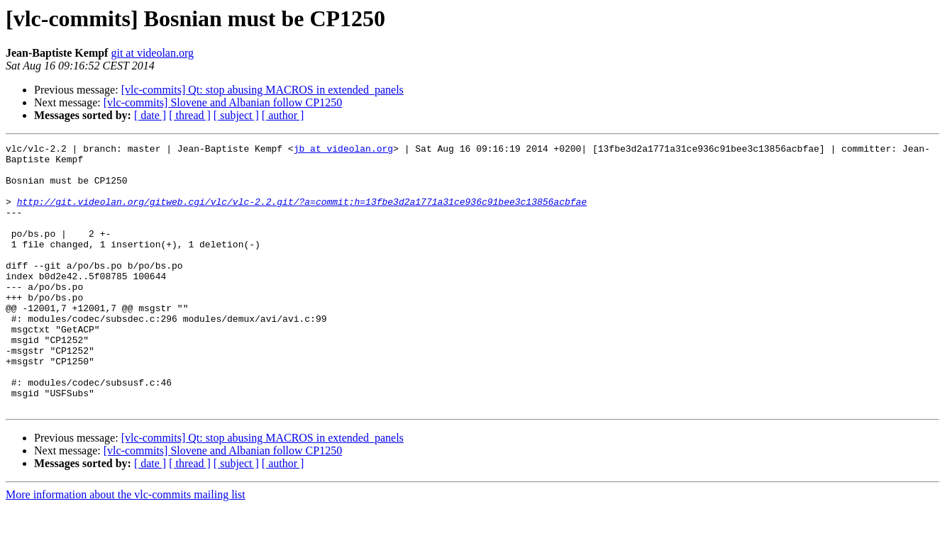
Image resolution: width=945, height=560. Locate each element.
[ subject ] (236, 115)
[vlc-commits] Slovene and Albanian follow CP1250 (223, 102)
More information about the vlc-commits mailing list (126, 548)
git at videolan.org (152, 53)
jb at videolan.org (343, 150)
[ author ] (283, 115)
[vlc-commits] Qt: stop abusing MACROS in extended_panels (262, 90)
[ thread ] (190, 115)
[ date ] (150, 115)
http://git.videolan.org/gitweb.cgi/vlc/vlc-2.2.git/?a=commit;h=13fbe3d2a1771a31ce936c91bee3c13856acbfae (302, 214)
